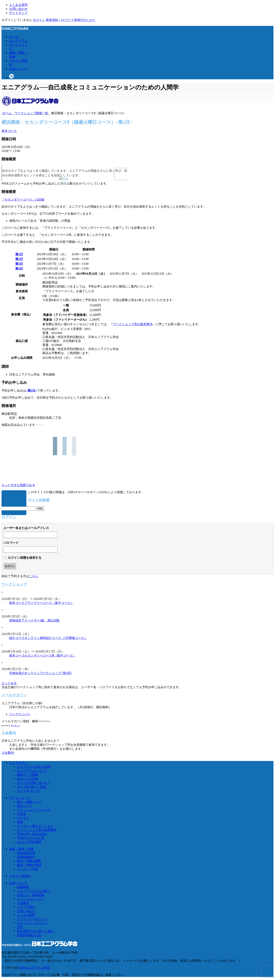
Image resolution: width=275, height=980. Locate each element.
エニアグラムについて (32, 771)
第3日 (19, 264)
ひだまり (23, 818)
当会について (18, 69)
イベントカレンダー (31, 899)
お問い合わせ (18, 9)
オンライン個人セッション (35, 826)
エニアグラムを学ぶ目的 (34, 767)
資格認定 (15, 620)
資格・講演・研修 (21, 849)
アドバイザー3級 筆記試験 (40, 620)
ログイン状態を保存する (25, 558)
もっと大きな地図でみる (18, 485)
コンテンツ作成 (27, 869)
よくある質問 (18, 5)
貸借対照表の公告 (29, 935)
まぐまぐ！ (16, 725)
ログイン (39, 20)
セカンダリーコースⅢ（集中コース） (50, 655)
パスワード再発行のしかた (77, 20)
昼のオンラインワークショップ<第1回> (45, 673)
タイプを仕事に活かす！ (34, 783)
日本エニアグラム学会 (35, 968)
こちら (34, 576)
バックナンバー (20, 714)
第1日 (19, 254)
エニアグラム (18, 41)
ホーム (14, 37)
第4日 (19, 268)
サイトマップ (18, 13)
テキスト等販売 (20, 876)
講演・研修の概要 (29, 861)
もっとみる (9, 683)
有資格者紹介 (26, 857)
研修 (20, 822)
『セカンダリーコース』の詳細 (23, 199)
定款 (20, 927)
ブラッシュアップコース (34, 810)
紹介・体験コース (29, 802)
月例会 (14, 673)
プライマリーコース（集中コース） (49, 603)
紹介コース (17, 638)
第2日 (19, 259)
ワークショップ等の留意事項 (133, 324)
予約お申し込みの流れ (32, 834)
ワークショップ (20, 798)
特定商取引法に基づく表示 (35, 931)
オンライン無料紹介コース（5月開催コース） (56, 638)
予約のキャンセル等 (31, 838)
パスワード (11, 543)
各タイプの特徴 (27, 779)
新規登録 (52, 20)
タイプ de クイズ (28, 791)
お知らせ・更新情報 (31, 895)
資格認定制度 (26, 853)
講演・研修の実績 (29, 865)
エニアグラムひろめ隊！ (34, 891)
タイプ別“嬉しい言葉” (32, 787)
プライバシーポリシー (32, 919)
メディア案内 (26, 907)
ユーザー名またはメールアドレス (26, 528)
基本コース (9, 131)
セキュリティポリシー (32, 923)
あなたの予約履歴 (29, 842)
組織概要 (23, 887)
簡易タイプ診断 (27, 775)
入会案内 (8, 753)
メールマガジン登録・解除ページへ (26, 721)
